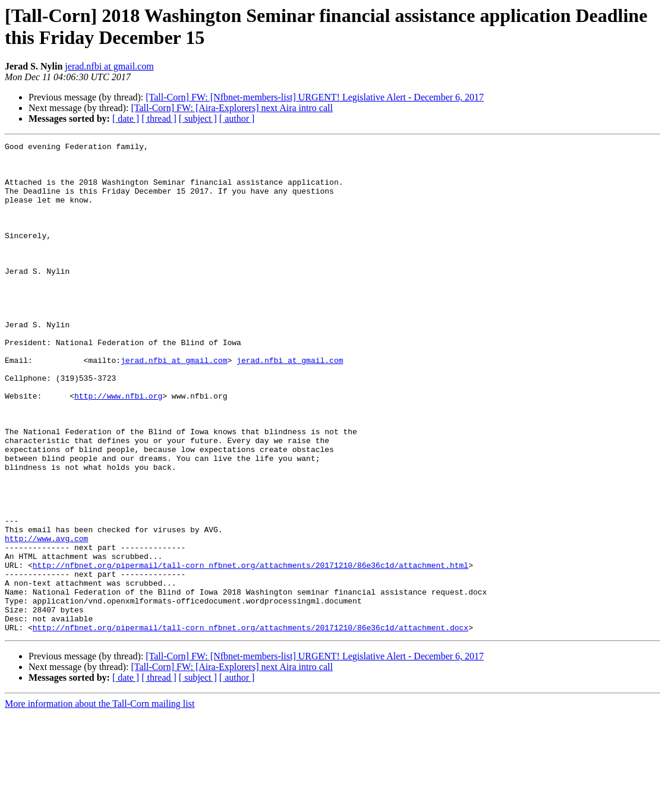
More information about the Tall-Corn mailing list (100, 802)
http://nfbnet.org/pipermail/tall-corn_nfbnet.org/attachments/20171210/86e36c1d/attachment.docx (250, 725)
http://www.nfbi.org (118, 447)
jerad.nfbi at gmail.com (109, 66)
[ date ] (126, 119)
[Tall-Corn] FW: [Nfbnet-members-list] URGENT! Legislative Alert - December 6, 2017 (315, 97)
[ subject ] (198, 119)
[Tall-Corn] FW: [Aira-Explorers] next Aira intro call (232, 108)
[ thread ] (159, 119)
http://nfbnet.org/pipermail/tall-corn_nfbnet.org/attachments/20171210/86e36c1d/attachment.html (250, 650)
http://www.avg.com (46, 618)
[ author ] (237, 119)
